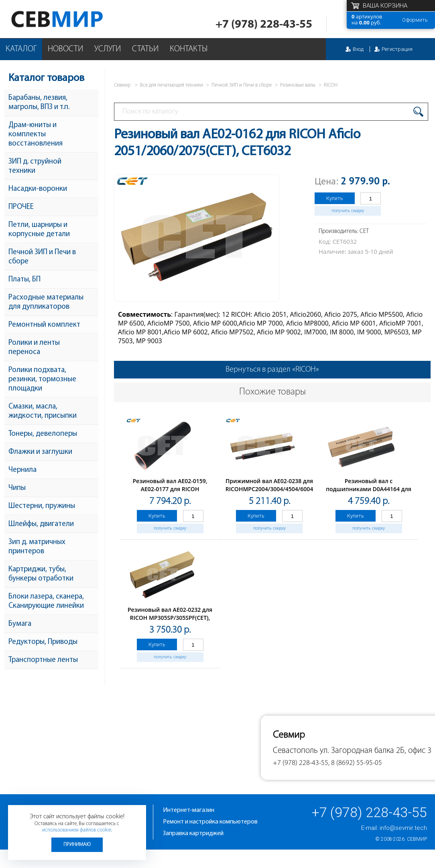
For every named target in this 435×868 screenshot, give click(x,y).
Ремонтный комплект (44, 325)
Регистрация (397, 49)
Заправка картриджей (193, 834)
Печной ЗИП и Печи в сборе (42, 257)
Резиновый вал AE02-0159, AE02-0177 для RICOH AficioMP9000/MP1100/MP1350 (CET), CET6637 (170, 493)
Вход (358, 49)
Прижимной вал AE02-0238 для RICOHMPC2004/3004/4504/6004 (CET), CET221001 (269, 489)
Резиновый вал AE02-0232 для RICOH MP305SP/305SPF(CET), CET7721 (170, 618)
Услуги (108, 49)
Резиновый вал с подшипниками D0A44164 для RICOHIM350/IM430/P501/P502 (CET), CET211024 (369, 493)
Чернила (22, 470)
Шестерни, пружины (42, 506)
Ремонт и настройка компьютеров (210, 822)
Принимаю (77, 845)
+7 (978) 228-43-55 (264, 25)
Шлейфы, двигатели (41, 524)
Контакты (189, 49)
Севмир (417, 839)
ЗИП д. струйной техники (35, 166)
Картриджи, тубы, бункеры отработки (41, 574)
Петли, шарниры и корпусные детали (39, 230)
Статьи (145, 49)
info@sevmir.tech (403, 828)
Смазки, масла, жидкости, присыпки (43, 411)
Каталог (21, 49)
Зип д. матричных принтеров (37, 547)
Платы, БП (24, 280)
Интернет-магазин (189, 810)
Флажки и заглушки (40, 452)
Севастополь (295, 751)
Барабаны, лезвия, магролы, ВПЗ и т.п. (39, 103)
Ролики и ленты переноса (34, 348)
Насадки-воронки (38, 189)
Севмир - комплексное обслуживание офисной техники (73, 19)
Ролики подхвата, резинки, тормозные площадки (42, 379)
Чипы (17, 488)
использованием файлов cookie (77, 830)
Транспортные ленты (43, 660)
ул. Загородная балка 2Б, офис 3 (376, 751)
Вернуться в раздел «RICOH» (272, 370)
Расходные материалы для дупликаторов (46, 302)
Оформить (415, 20)
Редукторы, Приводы (43, 642)
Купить (335, 198)
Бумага (20, 624)
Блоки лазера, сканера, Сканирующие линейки (46, 601)
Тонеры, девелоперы (43, 434)
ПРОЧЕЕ (21, 207)
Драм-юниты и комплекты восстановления (36, 135)
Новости (65, 49)
